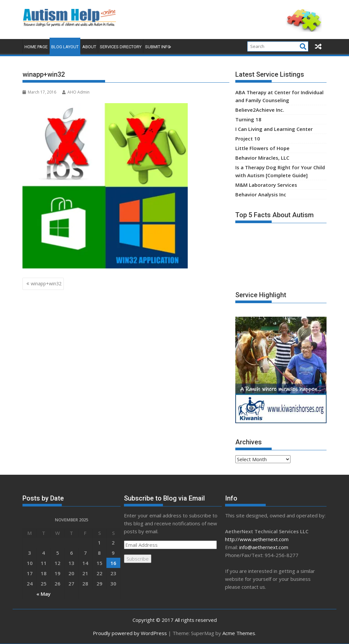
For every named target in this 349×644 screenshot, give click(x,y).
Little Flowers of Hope (262, 148)
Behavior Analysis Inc (261, 194)
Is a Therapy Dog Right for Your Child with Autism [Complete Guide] (280, 171)
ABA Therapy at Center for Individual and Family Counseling (279, 96)
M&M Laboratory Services (266, 185)
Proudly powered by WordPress (130, 633)
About (89, 47)
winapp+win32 (46, 283)
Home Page (36, 47)
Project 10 (248, 139)
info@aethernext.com (264, 547)
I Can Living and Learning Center (274, 129)
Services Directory (121, 47)
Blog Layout (65, 47)
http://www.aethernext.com (257, 539)
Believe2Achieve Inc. (260, 110)
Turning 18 (248, 119)
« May (43, 594)
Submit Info (158, 47)
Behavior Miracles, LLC (262, 158)
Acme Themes (239, 633)
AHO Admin (76, 92)
